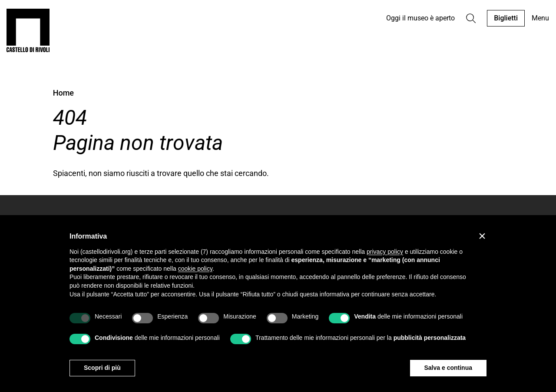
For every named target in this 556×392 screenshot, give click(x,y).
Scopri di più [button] (102, 368)
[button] (482, 236)
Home (63, 93)
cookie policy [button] (195, 269)
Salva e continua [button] (448, 368)
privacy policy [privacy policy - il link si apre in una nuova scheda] (385, 252)
